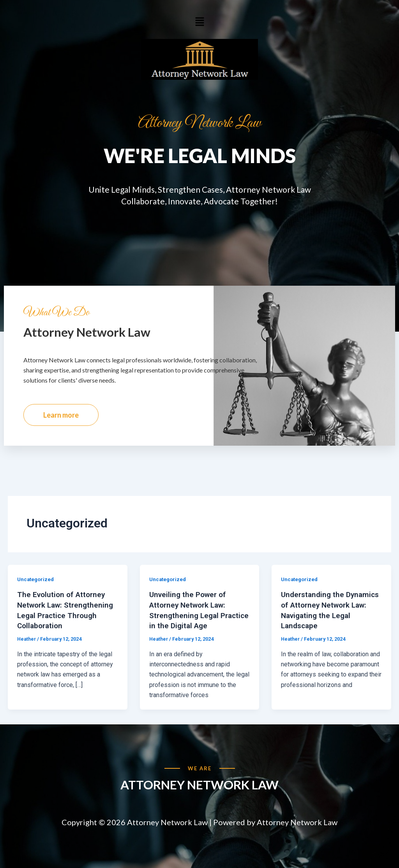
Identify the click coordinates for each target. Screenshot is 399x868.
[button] (199, 21)
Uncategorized (37, 589)
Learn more (61, 425)
